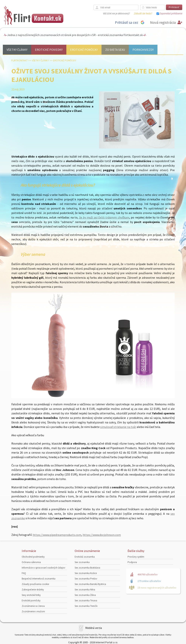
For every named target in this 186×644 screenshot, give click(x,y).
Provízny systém (136, 557)
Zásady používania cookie (35, 584)
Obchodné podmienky (33, 557)
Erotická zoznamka (85, 557)
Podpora (132, 562)
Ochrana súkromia (31, 562)
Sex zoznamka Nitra (85, 590)
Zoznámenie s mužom (33, 611)
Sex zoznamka (82, 562)
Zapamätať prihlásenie (171, 13)
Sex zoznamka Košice (86, 573)
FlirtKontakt (19, 60)
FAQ (24, 573)
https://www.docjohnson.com (102, 535)
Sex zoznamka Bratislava (87, 568)
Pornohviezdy (143, 50)
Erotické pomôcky (84, 50)
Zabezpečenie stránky (33, 590)
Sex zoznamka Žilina (85, 595)
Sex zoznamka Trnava (86, 601)
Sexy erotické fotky (31, 595)
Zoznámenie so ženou (33, 606)
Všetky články (17, 50)
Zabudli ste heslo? (143, 13)
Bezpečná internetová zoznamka (39, 579)
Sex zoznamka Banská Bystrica (90, 584)
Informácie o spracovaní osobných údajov (43, 568)
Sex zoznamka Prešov (86, 579)
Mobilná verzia (94, 628)
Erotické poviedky (49, 50)
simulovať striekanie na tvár (118, 427)
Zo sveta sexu (115, 50)
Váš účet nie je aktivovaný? (116, 13)
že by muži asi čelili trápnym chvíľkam (104, 217)
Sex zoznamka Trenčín (86, 606)
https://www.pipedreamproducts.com (57, 535)
